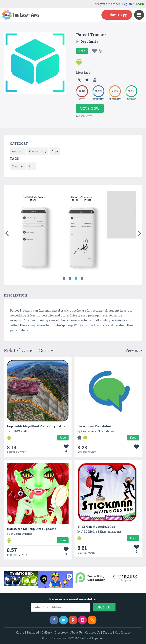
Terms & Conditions (117, 632)
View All (134, 350)
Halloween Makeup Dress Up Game (31, 529)
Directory (61, 632)
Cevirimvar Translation (95, 426)
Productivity (38, 151)
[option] (34, 231)
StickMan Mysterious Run (96, 527)
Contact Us (93, 632)
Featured (33, 632)
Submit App (117, 15)
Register (128, 4)
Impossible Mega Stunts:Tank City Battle (36, 426)
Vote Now (90, 108)
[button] (7, 232)
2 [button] (70, 279)
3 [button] (76, 279)
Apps (55, 151)
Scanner (18, 166)
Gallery (47, 632)
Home (20, 632)
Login (140, 4)
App (31, 166)
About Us (76, 632)
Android (18, 151)
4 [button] (82, 279)
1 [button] (64, 279)
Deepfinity (89, 41)
